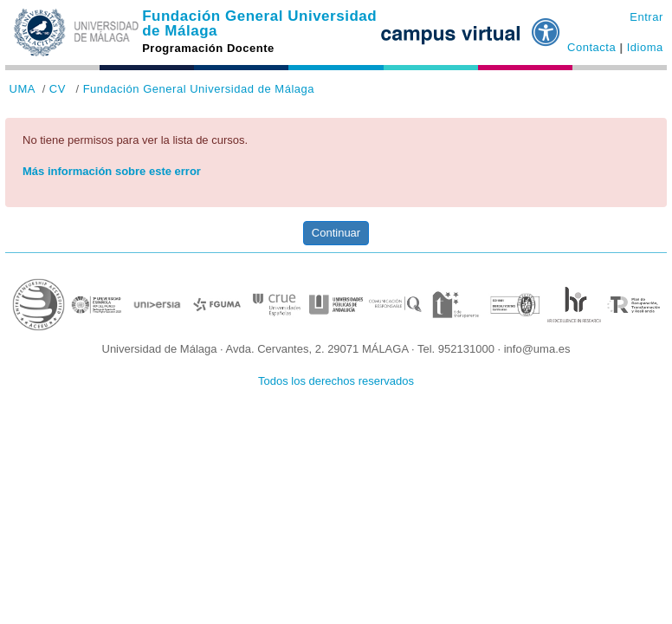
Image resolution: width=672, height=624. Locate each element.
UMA (23, 89)
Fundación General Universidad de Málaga (259, 23)
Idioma (645, 47)
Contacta (591, 47)
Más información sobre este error (112, 171)
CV (58, 89)
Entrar (646, 17)
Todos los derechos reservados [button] (336, 381)
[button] (546, 25)
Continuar (336, 233)
